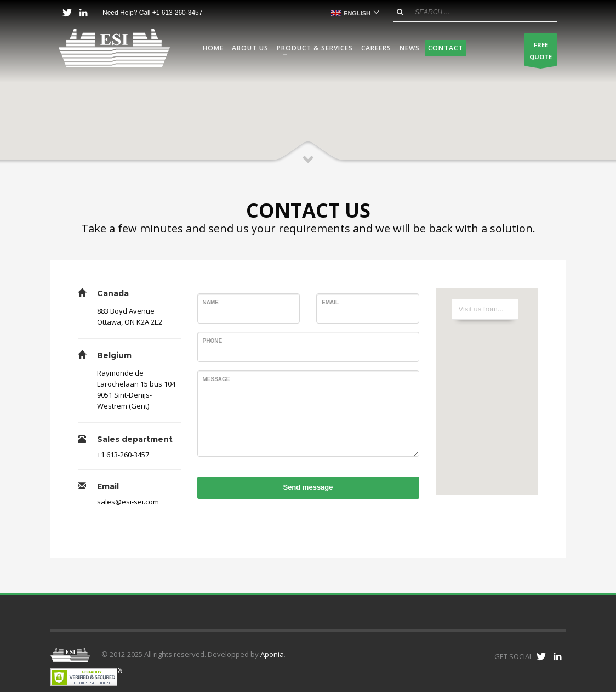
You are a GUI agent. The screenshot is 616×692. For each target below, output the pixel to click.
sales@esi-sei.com (128, 502)
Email (330, 302)
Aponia (272, 654)
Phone (213, 341)
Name (211, 302)
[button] (308, 108)
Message (216, 379)
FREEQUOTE (541, 53)
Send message (308, 487)
